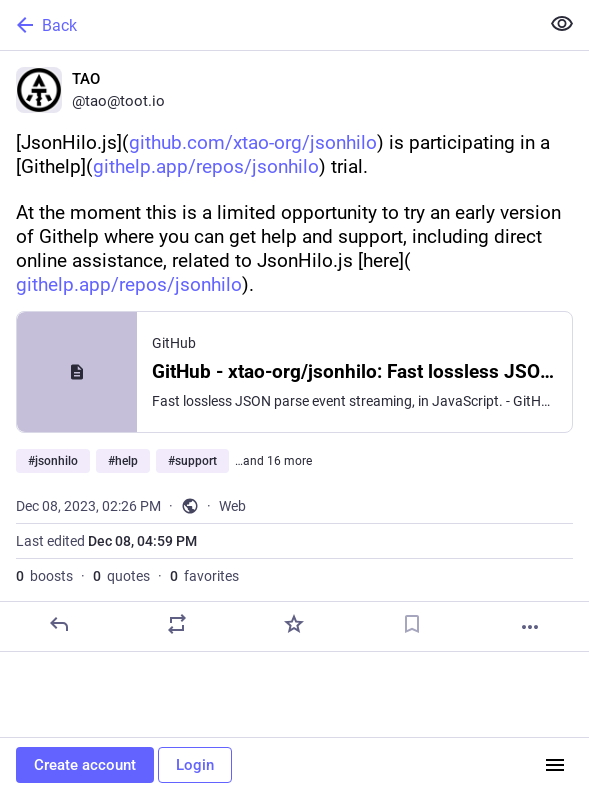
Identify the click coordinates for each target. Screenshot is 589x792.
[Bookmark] (412, 624)
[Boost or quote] (177, 624)
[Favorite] (294, 624)
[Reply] (59, 624)
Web (232, 506)
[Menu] (555, 765)
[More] (530, 627)
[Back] (267, 25)
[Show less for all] (562, 24)
